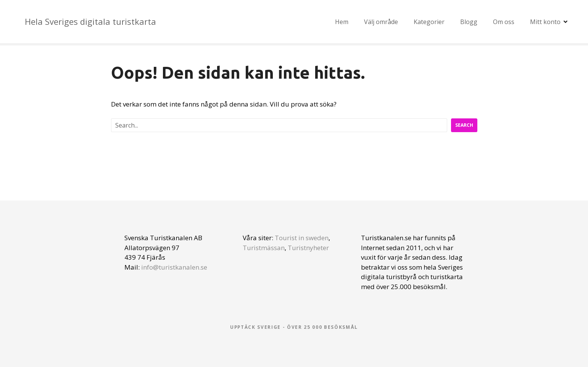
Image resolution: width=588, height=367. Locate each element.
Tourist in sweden (302, 238)
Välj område (381, 22)
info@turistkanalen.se (174, 267)
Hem (342, 22)
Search (464, 125)
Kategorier (429, 22)
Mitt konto (545, 22)
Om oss (504, 22)
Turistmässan (264, 248)
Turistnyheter (308, 248)
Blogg (469, 22)
